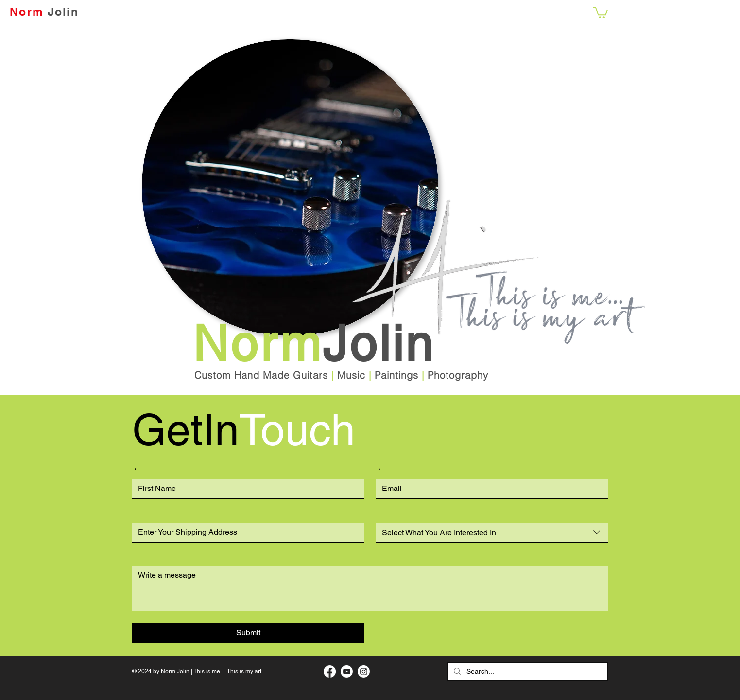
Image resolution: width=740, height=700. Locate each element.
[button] (601, 12)
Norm (26, 11)
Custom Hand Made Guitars (261, 375)
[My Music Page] (347, 672)
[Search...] (527, 671)
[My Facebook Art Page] (330, 672)
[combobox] (492, 533)
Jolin (63, 11)
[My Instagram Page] (364, 672)
